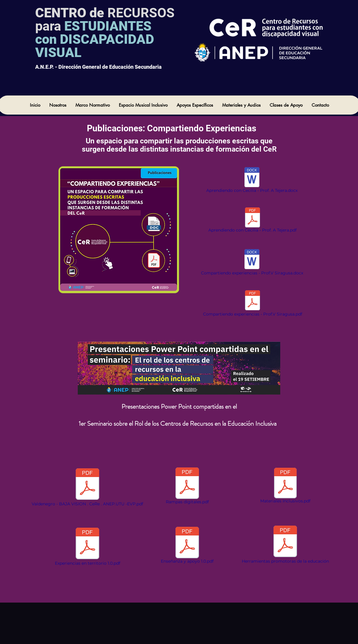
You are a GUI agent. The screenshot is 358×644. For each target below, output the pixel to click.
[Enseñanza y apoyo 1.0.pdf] (187, 546)
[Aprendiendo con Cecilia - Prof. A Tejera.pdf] (253, 221)
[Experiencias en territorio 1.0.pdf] (87, 547)
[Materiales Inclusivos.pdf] (285, 486)
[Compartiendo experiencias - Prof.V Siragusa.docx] (252, 263)
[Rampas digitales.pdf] (187, 486)
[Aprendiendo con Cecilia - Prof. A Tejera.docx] (252, 180)
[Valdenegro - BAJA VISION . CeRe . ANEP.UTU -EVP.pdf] (87, 487)
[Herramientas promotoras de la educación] (285, 545)
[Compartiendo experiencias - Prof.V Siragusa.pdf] (253, 304)
